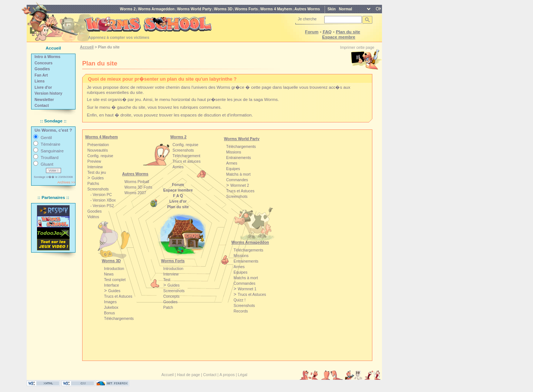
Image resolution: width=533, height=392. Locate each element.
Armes (178, 167)
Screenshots (183, 150)
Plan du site (348, 32)
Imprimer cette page (357, 48)
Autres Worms (307, 9)
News (109, 274)
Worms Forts (246, 9)
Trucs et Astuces (252, 295)
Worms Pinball (137, 182)
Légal (243, 375)
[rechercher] (342, 20)
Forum (312, 32)
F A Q (178, 196)
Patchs (93, 184)
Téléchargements (248, 250)
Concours (43, 63)
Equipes (241, 272)
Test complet (115, 280)
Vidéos (93, 217)
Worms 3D (223, 9)
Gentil (46, 137)
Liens (39, 81)
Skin (332, 9)
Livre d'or (43, 87)
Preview (94, 161)
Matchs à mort (246, 278)
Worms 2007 (135, 193)
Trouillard (50, 157)
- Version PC (101, 195)
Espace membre (339, 37)
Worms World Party (194, 9)
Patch (168, 307)
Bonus (109, 313)
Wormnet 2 (240, 185)
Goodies (42, 69)
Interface (111, 285)
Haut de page (188, 375)
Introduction (114, 269)
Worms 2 (128, 9)
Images (110, 302)
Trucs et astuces (187, 161)
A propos (227, 375)
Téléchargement (186, 156)
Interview (171, 274)
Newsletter (44, 100)
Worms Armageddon (156, 9)
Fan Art (41, 75)
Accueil (87, 47)
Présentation (98, 145)
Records (241, 311)
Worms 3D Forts (138, 187)
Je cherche (307, 19)
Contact (42, 106)
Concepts (171, 296)
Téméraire (51, 144)
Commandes (244, 283)
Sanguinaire (52, 151)
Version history (48, 93)
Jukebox (111, 307)
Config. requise (185, 145)
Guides (114, 291)
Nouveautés (98, 150)
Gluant (47, 164)
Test (167, 280)
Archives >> (66, 182)
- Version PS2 (102, 206)
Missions (241, 256)
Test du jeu (97, 173)
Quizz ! (239, 300)
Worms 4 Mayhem (276, 9)
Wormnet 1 (247, 289)
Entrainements (246, 261)
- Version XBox (103, 200)
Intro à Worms (47, 57)
